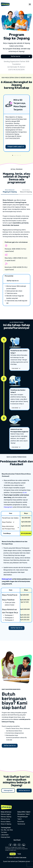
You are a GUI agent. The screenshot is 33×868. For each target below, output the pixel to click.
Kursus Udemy (6, 822)
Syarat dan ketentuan (10, 861)
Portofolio (21, 822)
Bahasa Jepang (6, 817)
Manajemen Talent (24, 814)
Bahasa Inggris (6, 814)
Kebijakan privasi (24, 861)
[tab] (10, 192)
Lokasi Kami (5, 835)
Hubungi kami (8, 507)
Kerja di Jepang (6, 824)
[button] (30, 4)
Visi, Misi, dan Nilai (7, 830)
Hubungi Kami (5, 837)
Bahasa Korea (5, 819)
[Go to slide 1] (13, 155)
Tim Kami (4, 832)
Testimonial (21, 824)
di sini (25, 493)
